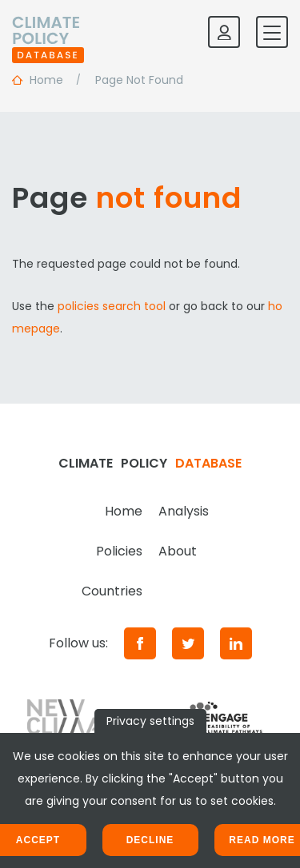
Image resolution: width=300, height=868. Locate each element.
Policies (119, 551)
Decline (150, 840)
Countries (112, 591)
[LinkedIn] (236, 643)
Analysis (184, 511)
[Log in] (224, 32)
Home (124, 511)
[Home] (48, 32)
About (178, 551)
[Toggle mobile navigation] (272, 32)
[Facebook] (140, 643)
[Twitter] (188, 643)
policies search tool (112, 306)
